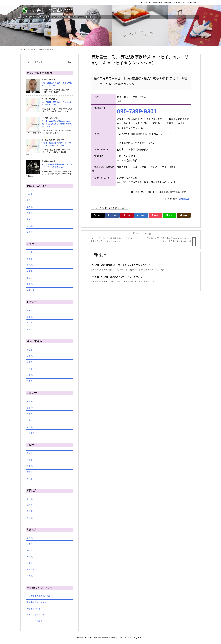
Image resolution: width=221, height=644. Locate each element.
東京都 (30, 278)
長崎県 (30, 550)
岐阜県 (30, 375)
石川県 (30, 323)
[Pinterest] (127, 215)
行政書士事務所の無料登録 (161, 2)
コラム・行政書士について (38, 621)
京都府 (30, 408)
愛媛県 (30, 511)
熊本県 (30, 563)
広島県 (30, 472)
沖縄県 (30, 576)
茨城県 (30, 252)
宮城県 (30, 226)
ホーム (145, 2)
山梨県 (30, 350)
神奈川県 (31, 290)
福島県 (30, 232)
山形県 (30, 219)
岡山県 (30, 466)
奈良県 (30, 427)
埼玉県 (30, 271)
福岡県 (33, 50)
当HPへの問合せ (193, 2)
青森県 (30, 200)
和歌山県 (31, 433)
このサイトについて (36, 615)
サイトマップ (179, 2)
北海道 (30, 194)
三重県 (30, 381)
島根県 (30, 460)
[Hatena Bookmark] (141, 215)
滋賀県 (30, 401)
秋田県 (30, 207)
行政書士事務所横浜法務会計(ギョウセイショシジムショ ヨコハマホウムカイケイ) (57, 124)
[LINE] (169, 215)
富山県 (30, 317)
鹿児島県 (31, 570)
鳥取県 (30, 453)
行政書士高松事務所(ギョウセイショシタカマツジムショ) (121, 265)
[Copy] (184, 215)
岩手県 (30, 213)
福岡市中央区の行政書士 (47, 50)
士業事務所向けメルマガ (37, 602)
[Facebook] (112, 215)
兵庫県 (30, 420)
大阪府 (30, 414)
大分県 (30, 557)
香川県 (30, 499)
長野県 (30, 356)
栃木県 (30, 259)
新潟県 (30, 310)
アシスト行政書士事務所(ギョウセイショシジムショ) (119, 277)
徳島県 (30, 505)
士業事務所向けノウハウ (37, 609)
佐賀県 (30, 544)
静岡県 (30, 362)
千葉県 (30, 284)
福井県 (30, 329)
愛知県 (30, 369)
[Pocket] (155, 215)
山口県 (30, 479)
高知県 (30, 518)
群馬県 (30, 265)
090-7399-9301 (137, 111)
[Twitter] (98, 215)
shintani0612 (183, 199)
